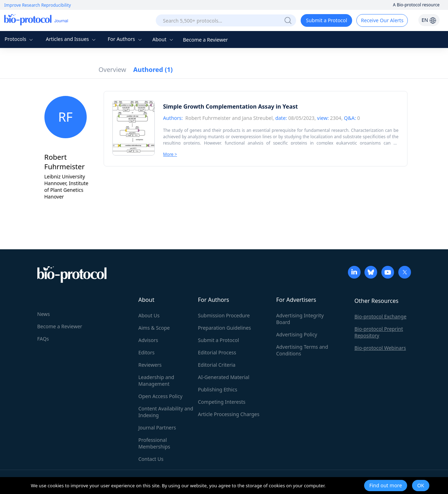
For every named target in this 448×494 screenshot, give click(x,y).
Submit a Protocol (327, 20)
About (163, 39)
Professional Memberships (154, 443)
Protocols (20, 39)
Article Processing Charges (229, 414)
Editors (147, 352)
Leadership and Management (157, 380)
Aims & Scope (154, 328)
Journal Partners (157, 428)
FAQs (43, 339)
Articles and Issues (72, 39)
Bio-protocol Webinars (380, 348)
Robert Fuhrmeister (208, 118)
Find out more (386, 485)
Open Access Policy (161, 396)
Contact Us (151, 459)
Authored (153, 69)
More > (170, 154)
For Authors (125, 39)
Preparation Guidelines (225, 328)
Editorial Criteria (217, 365)
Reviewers (150, 365)
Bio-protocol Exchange (381, 316)
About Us (149, 315)
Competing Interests (222, 402)
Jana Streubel (257, 118)
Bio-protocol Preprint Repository (379, 332)
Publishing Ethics (218, 389)
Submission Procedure (224, 315)
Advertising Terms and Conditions (302, 350)
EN (429, 20)
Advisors (148, 340)
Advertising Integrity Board (300, 319)
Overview (113, 69)
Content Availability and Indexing (166, 412)
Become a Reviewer (205, 40)
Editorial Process (217, 352)
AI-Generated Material (224, 377)
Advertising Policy (297, 334)
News (44, 314)
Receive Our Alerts (382, 20)
